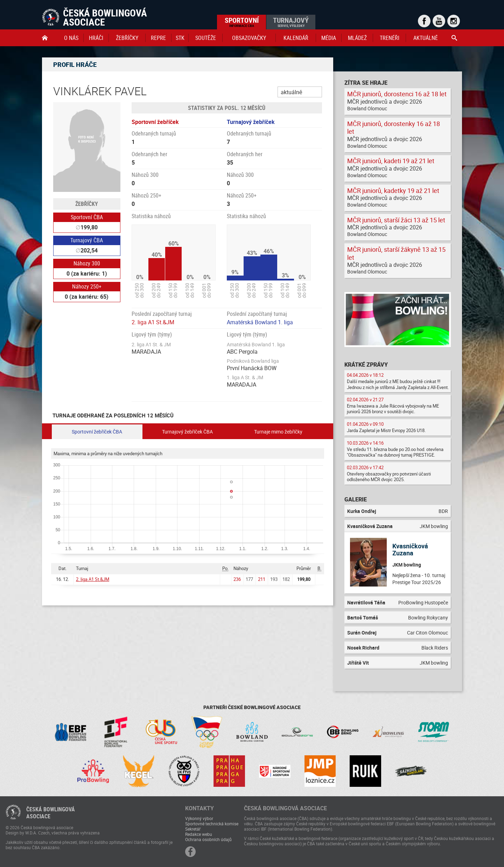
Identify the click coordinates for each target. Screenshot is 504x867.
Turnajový (291, 22)
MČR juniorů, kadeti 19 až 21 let (391, 161)
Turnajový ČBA (87, 240)
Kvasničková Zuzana (410, 549)
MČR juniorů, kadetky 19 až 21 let (393, 190)
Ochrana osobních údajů (208, 839)
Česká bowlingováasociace (51, 813)
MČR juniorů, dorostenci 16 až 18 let (397, 94)
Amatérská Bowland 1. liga (260, 322)
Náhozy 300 (87, 263)
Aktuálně (426, 38)
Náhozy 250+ (87, 286)
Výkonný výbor (199, 818)
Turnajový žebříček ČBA (187, 432)
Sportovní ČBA (87, 217)
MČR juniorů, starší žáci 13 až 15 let (396, 220)
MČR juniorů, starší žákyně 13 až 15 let (396, 253)
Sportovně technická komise (212, 824)
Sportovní (242, 22)
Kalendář (296, 38)
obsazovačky (249, 38)
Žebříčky (127, 38)
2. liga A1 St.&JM (153, 322)
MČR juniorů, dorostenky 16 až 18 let (394, 128)
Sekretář (193, 829)
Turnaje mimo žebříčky (278, 432)
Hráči (96, 38)
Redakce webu (199, 834)
